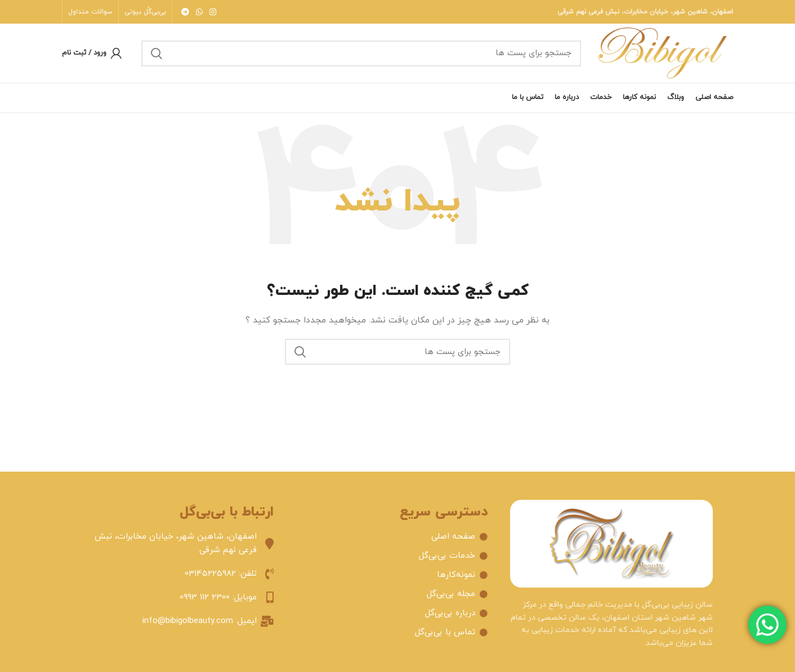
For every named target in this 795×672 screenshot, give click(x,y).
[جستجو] (361, 53)
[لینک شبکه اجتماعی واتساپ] (199, 12)
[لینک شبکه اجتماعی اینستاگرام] (213, 12)
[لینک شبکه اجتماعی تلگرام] (185, 12)
